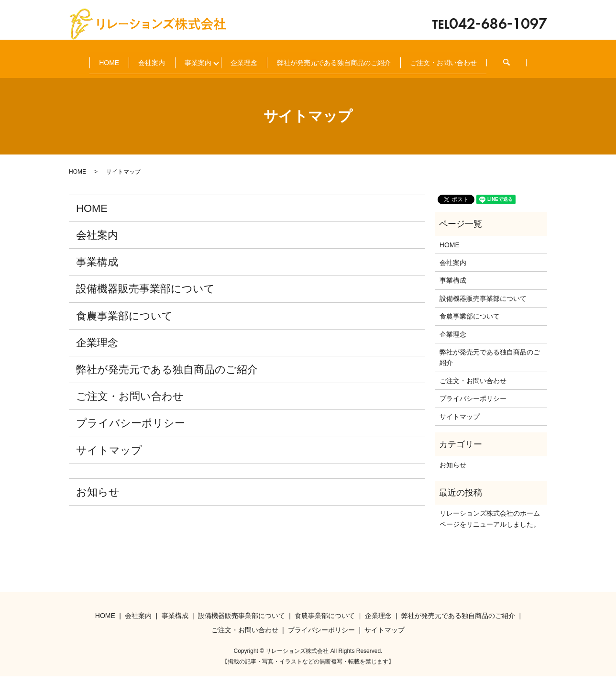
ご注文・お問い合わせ (122, 74)
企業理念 (297, 58)
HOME (99, 58)
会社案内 (163, 58)
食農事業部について (124, 324)
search (206, 74)
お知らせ (98, 500)
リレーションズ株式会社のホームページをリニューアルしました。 (490, 526)
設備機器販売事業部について (145, 296)
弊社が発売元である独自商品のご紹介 (407, 58)
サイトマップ (109, 458)
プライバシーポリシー (131, 431)
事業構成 (97, 270)
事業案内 (230, 58)
